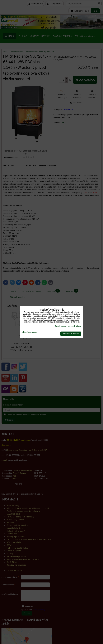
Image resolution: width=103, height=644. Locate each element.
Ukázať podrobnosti (30, 332)
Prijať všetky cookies (71, 334)
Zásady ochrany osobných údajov (68, 326)
